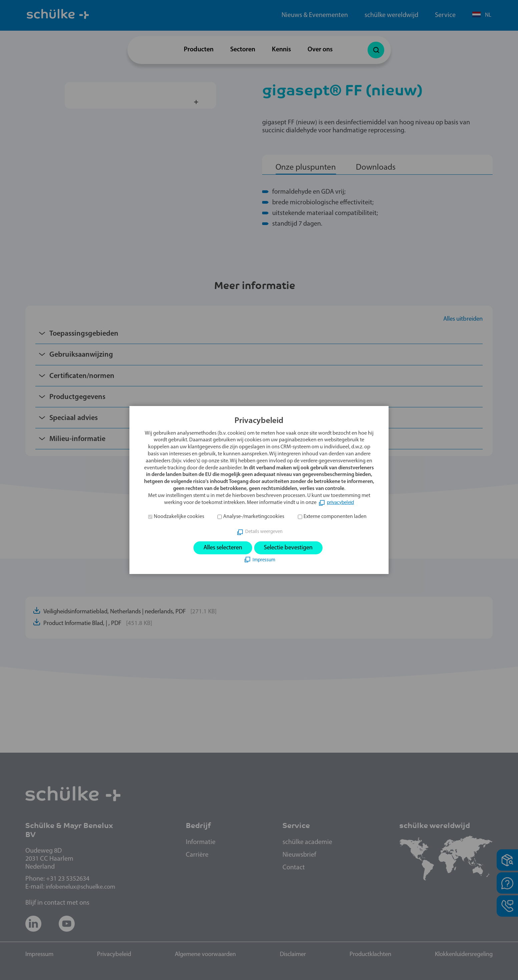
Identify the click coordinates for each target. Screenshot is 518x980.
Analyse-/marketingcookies (254, 516)
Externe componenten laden (335, 516)
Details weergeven (264, 531)
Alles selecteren (219, 548)
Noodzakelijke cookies (179, 516)
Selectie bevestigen (292, 548)
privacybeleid (340, 502)
